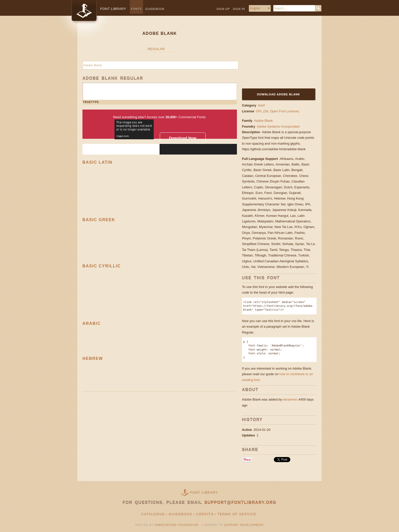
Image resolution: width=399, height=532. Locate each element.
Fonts (137, 9)
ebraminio (290, 399)
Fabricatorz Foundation (177, 525)
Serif (261, 105)
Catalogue (153, 514)
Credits (205, 514)
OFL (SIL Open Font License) (278, 111)
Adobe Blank (263, 121)
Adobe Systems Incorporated (279, 126)
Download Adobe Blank (279, 94)
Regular (156, 49)
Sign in (239, 9)
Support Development (244, 525)
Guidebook (155, 9)
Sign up (223, 9)
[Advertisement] (274, 55)
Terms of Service (237, 514)
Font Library (204, 492)
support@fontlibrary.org (240, 503)
